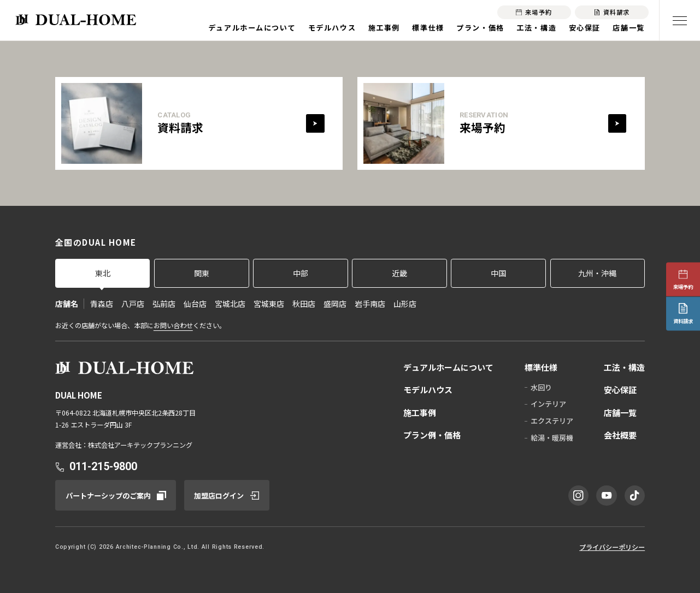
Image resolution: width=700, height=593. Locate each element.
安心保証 (585, 28)
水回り (541, 387)
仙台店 (195, 304)
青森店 (102, 304)
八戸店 (133, 304)
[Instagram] (579, 496)
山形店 (405, 304)
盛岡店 (335, 304)
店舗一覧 (628, 28)
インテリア (548, 404)
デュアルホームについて (252, 28)
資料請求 (683, 321)
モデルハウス (332, 28)
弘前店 (164, 304)
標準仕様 (428, 28)
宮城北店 (230, 304)
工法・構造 (536, 28)
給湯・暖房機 (552, 438)
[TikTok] (635, 496)
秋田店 (304, 304)
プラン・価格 (480, 28)
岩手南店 (370, 304)
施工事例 (384, 28)
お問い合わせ (173, 325)
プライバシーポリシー (612, 547)
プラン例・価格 (432, 435)
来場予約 (683, 287)
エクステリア (552, 421)
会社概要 (620, 435)
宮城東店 (269, 304)
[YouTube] (607, 496)
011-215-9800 (103, 467)
